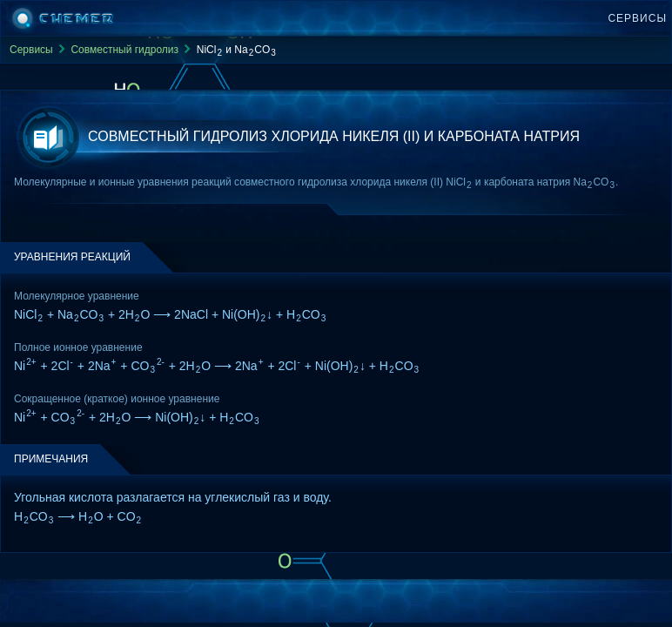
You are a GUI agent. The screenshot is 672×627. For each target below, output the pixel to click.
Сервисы (637, 18)
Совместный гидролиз (124, 50)
